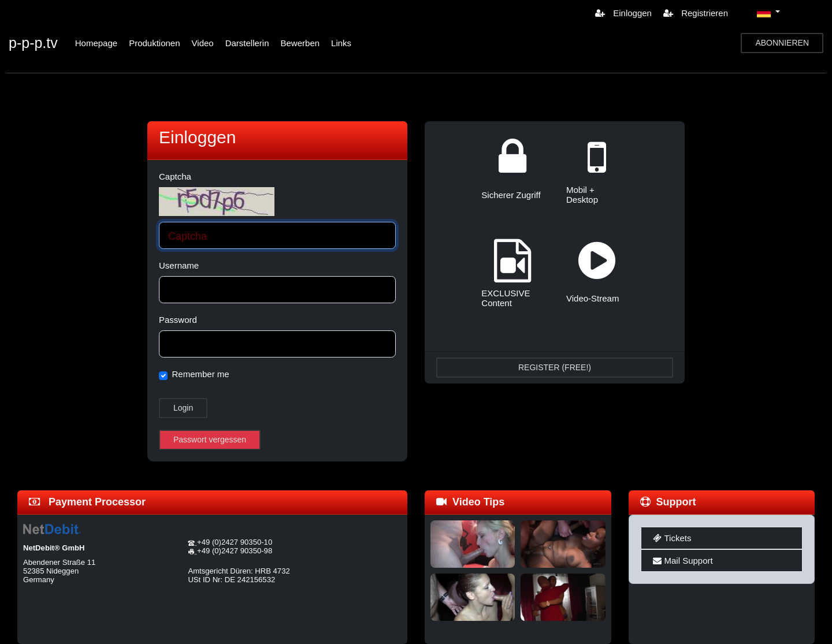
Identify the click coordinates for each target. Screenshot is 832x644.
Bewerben (300, 43)
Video (203, 43)
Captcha (175, 176)
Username (179, 265)
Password (178, 320)
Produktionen (154, 43)
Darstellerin (247, 43)
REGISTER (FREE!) (555, 367)
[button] (768, 13)
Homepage (96, 43)
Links (341, 43)
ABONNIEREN (782, 43)
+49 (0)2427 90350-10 (235, 542)
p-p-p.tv (33, 43)
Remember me (201, 374)
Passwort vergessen (210, 440)
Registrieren (696, 13)
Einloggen (623, 13)
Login (183, 408)
